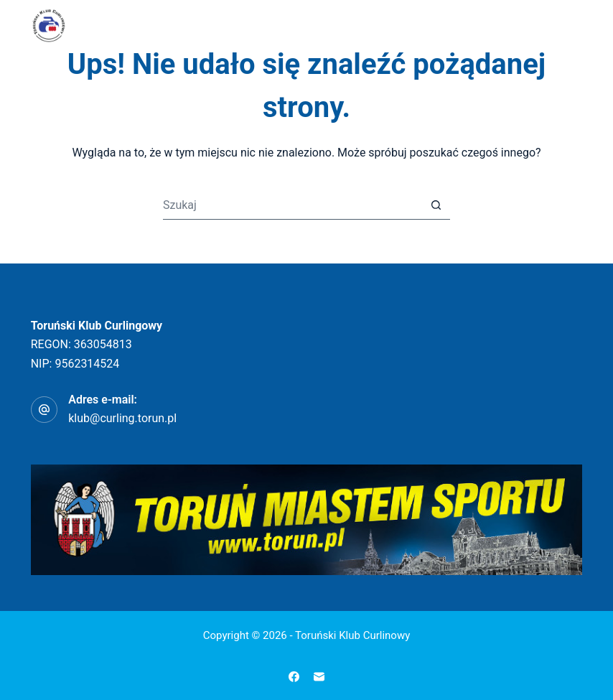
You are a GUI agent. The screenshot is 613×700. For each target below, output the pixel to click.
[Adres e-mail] (319, 677)
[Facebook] (294, 677)
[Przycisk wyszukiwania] (436, 205)
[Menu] (576, 25)
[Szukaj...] (292, 205)
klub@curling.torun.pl (122, 418)
